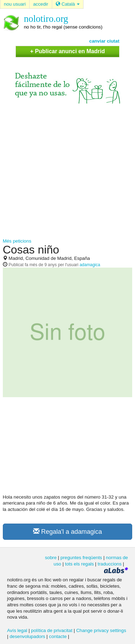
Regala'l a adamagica (68, 532)
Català (68, 4)
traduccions (110, 564)
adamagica (90, 265)
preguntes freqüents (81, 558)
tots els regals (79, 564)
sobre (51, 558)
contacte (58, 636)
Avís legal (17, 630)
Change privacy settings (101, 630)
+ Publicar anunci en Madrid (68, 51)
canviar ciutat (104, 41)
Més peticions (17, 241)
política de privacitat (52, 630)
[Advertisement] (66, 171)
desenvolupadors (27, 636)
